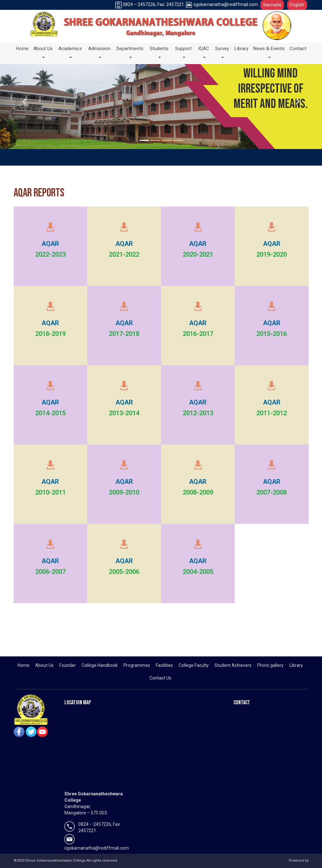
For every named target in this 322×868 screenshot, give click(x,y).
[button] (24, 102)
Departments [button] (131, 48)
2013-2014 (124, 413)
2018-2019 (50, 334)
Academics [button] (72, 48)
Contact (298, 49)
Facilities (164, 665)
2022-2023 (50, 254)
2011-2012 (272, 413)
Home (22, 49)
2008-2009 (198, 492)
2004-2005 (198, 572)
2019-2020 (272, 254)
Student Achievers (233, 665)
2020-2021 (198, 254)
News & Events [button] (269, 53)
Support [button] (185, 48)
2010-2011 (50, 492)
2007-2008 (272, 492)
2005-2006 (124, 572)
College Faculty (194, 665)
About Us (44, 665)
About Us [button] (44, 48)
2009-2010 (124, 492)
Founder (68, 665)
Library (241, 49)
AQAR (50, 244)
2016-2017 (198, 334)
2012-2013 (198, 413)
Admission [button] (101, 48)
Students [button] (161, 48)
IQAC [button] (205, 48)
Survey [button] (223, 48)
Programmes (137, 665)
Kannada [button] (272, 5)
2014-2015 (50, 413)
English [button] (297, 5)
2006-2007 (50, 572)
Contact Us (160, 678)
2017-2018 (124, 334)
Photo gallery (270, 665)
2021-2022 (124, 254)
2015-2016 (272, 334)
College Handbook (100, 665)
